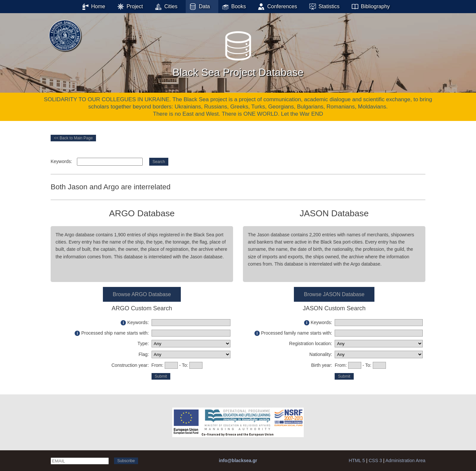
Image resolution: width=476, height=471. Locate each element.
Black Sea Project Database (238, 52)
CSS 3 (375, 460)
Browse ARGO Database (142, 294)
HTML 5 (357, 460)
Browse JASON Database (334, 294)
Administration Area (405, 460)
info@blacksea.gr (238, 460)
